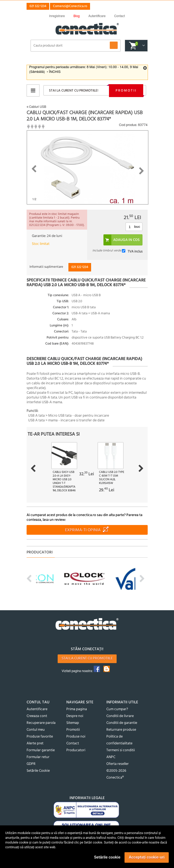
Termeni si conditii (121, 750)
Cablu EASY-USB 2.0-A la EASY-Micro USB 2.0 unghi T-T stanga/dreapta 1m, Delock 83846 (64, 481)
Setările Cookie (38, 771)
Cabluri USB (36, 107)
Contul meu (36, 730)
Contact (73, 743)
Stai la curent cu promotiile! (74, 91)
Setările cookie (107, 857)
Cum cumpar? (117, 709)
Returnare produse (121, 730)
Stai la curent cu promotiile (87, 658)
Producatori (76, 750)
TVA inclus (135, 252)
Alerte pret (35, 743)
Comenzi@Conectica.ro (70, 6)
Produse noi (76, 737)
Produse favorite (40, 737)
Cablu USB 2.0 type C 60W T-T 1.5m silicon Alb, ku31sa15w (111, 478)
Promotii (126, 91)
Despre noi (75, 716)
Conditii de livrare (120, 716)
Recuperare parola (41, 723)
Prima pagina (77, 709)
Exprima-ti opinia (83, 530)
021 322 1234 (38, 6)
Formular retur (38, 757)
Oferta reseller (118, 764)
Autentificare (37, 709)
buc (137, 227)
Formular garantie (41, 750)
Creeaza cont (37, 716)
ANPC (111, 757)
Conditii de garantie (122, 723)
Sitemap (73, 723)
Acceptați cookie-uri (147, 857)
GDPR (31, 764)
